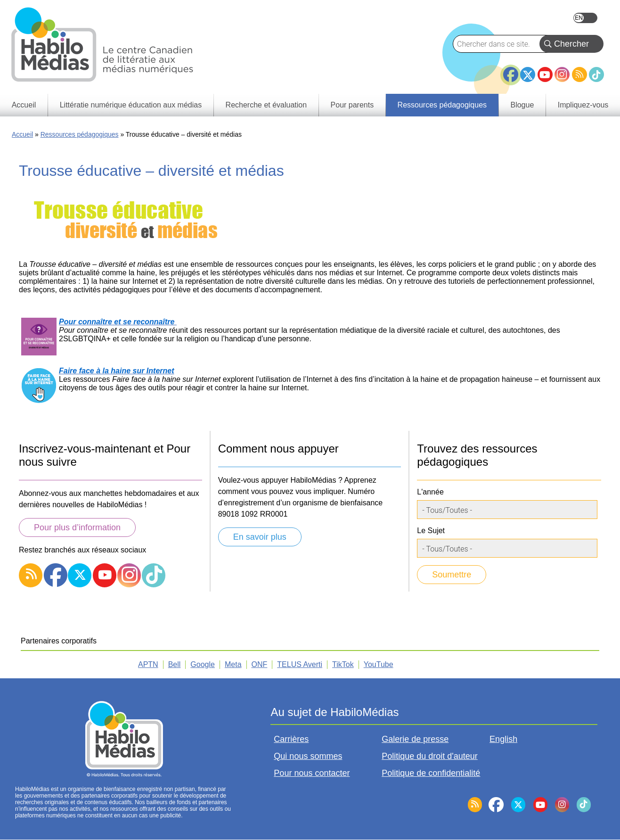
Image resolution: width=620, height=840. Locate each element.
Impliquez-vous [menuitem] (583, 105)
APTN (148, 664)
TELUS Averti (300, 664)
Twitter (528, 74)
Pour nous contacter (312, 773)
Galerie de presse (415, 739)
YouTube (545, 74)
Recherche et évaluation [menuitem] (266, 105)
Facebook (511, 71)
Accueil (22, 134)
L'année (430, 492)
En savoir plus (260, 537)
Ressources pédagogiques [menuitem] (442, 105)
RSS (579, 74)
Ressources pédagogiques (80, 134)
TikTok (596, 74)
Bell (175, 664)
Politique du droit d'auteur (430, 756)
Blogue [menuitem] (522, 105)
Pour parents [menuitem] (352, 105)
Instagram (562, 74)
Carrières (291, 739)
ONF (260, 664)
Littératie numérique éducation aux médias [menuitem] (131, 105)
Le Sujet (431, 531)
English (585, 18)
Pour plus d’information (77, 527)
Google (203, 664)
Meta (233, 664)
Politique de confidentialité (431, 773)
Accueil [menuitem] (24, 105)
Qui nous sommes (308, 756)
